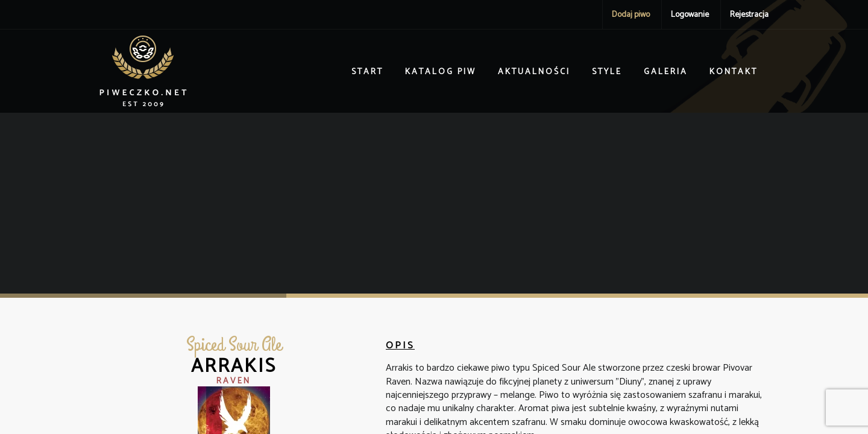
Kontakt (734, 72)
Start (367, 72)
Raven (234, 381)
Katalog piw (441, 72)
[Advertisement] (434, 203)
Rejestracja (749, 15)
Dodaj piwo (631, 15)
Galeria (666, 72)
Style (607, 72)
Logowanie (690, 15)
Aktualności (534, 72)
